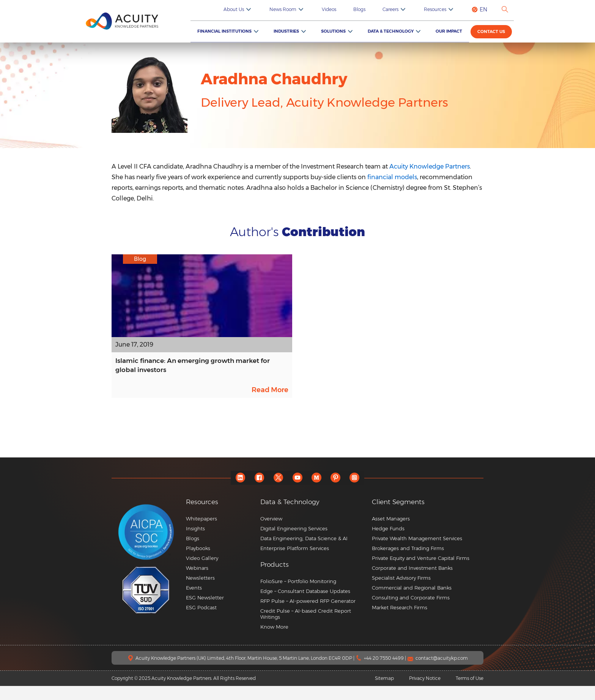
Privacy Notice (425, 692)
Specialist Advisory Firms (401, 592)
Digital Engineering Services (294, 542)
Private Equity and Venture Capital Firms (421, 572)
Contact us (493, 32)
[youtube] (298, 492)
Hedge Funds (388, 542)
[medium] (319, 492)
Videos (355, 9)
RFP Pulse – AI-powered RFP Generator (308, 615)
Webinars (197, 582)
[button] (313, 579)
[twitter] (277, 492)
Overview (271, 533)
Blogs (379, 9)
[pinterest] (339, 492)
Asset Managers (391, 533)
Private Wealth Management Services (417, 552)
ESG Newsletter (205, 612)
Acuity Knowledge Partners (430, 166)
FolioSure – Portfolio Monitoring (298, 595)
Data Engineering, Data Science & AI (304, 552)
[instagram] (360, 492)
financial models (392, 177)
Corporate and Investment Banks (412, 582)
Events (194, 602)
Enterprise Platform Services (295, 562)
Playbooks (198, 562)
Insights (195, 542)
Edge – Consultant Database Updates (305, 605)
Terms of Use (470, 692)
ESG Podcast (201, 621)
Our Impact (452, 31)
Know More (274, 641)
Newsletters (200, 592)
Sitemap (384, 692)
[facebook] (256, 492)
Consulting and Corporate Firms (411, 612)
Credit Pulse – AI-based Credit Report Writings (306, 628)
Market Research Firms (400, 621)
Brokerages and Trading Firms (408, 562)
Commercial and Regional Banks (412, 602)
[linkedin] (235, 492)
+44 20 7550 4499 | (386, 672)
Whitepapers (201, 533)
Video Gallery (202, 572)
